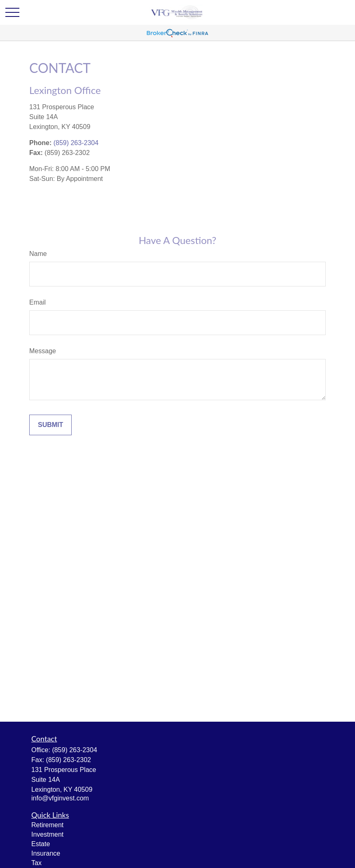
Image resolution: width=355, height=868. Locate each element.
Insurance (46, 853)
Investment (47, 834)
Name (38, 254)
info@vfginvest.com (60, 798)
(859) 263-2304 (76, 143)
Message (43, 351)
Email (37, 302)
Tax (36, 863)
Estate (41, 844)
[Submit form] (50, 425)
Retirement (47, 825)
